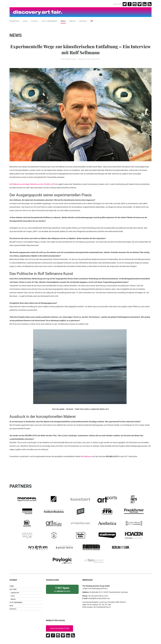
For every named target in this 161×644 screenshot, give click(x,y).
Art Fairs (13, 579)
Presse (72, 21)
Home (12, 576)
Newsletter (117, 4)
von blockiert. (62, 579)
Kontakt (83, 21)
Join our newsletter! (60, 618)
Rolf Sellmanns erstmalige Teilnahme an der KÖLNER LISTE (32, 184)
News (63, 21)
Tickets (35, 21)
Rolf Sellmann (86, 457)
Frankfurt (14, 21)
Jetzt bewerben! (49, 21)
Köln (25, 21)
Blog (11, 595)
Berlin (13, 589)
